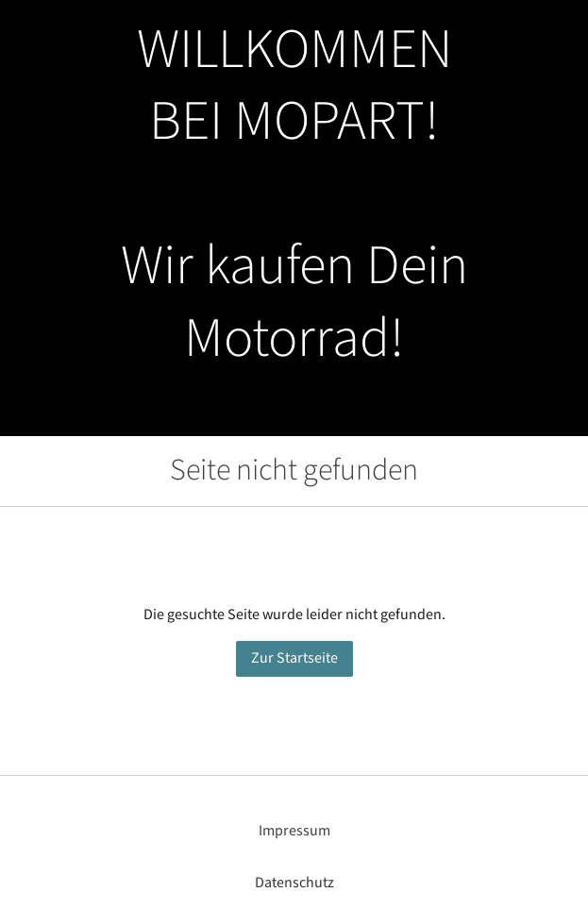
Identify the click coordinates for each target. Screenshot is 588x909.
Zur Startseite (294, 658)
